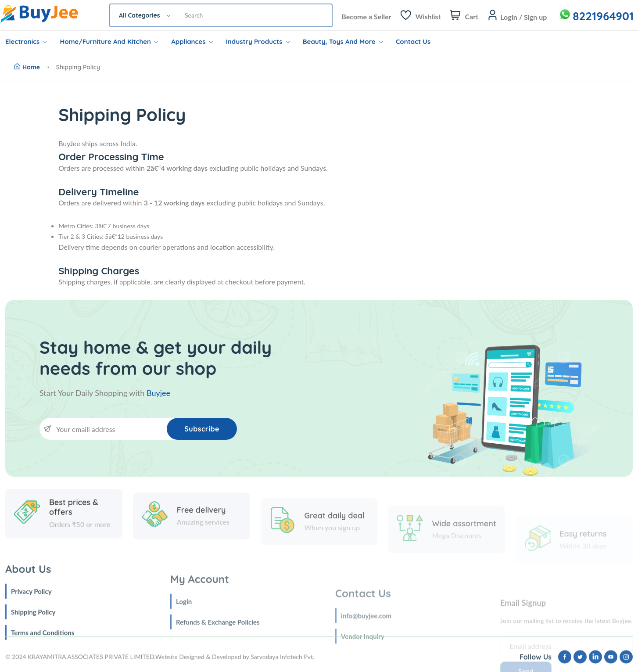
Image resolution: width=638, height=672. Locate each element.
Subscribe (202, 429)
